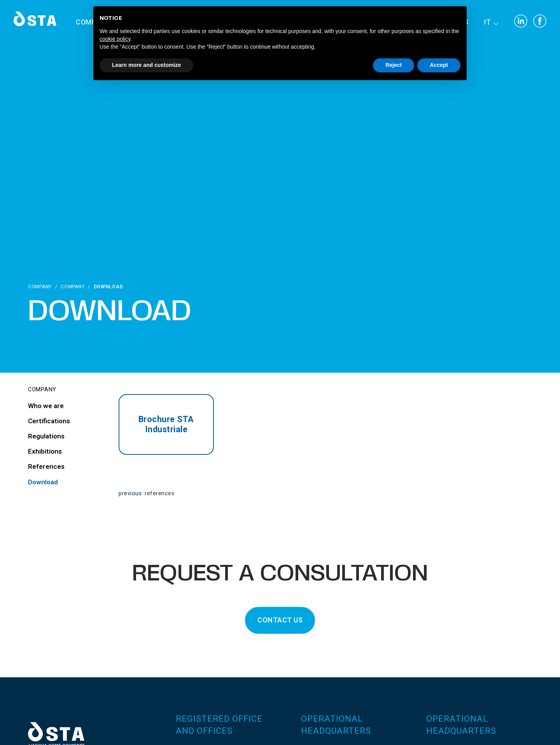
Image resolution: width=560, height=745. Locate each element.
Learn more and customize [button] (146, 65)
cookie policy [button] (115, 39)
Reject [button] (394, 65)
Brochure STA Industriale (166, 424)
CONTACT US (280, 620)
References (159, 493)
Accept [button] (439, 65)
